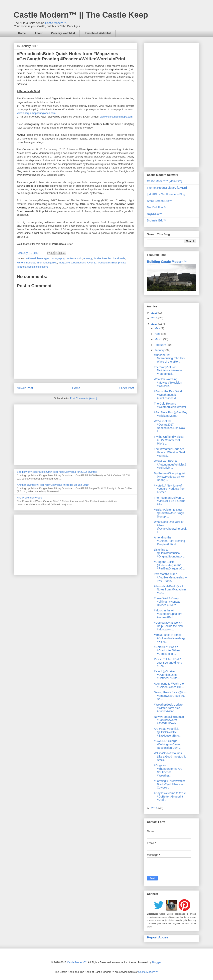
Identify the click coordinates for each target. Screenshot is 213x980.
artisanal (31, 258)
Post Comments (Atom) (83, 398)
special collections (38, 267)
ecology (88, 258)
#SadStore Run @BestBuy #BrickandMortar (171, 414)
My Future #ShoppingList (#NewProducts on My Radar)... (170, 477)
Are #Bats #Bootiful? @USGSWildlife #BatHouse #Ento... (168, 732)
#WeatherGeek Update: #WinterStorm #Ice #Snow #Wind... (169, 708)
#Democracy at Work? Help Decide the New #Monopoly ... (169, 626)
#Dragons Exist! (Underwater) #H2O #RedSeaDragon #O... (169, 565)
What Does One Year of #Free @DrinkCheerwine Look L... (170, 527)
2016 (155, 808)
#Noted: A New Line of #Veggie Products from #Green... (170, 489)
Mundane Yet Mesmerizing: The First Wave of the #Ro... (170, 358)
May (158, 328)
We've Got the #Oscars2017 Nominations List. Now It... (169, 426)
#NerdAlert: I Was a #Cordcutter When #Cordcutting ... (167, 650)
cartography (58, 258)
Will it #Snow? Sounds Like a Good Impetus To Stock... (170, 757)
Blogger (157, 962)
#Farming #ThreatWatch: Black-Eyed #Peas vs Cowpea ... (169, 784)
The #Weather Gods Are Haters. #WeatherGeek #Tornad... (170, 452)
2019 (155, 313)
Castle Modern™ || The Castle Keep (81, 15)
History (21, 263)
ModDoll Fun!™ (157, 207)
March (159, 339)
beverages (43, 258)
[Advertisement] (75, 434)
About (38, 33)
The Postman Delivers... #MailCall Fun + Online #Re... (170, 501)
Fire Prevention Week (29, 498)
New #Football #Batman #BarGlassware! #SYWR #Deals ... (169, 720)
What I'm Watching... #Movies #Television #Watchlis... (168, 383)
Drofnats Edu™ (157, 220)
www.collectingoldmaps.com (116, 117)
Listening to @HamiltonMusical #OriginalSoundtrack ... (170, 553)
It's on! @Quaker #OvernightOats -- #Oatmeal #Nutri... (167, 675)
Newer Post (25, 388)
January (160, 350)
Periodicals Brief (107, 263)
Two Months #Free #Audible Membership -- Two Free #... (170, 577)
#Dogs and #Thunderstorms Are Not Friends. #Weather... (168, 770)
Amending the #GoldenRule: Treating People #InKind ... (169, 541)
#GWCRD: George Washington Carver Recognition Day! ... (168, 744)
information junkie (47, 263)
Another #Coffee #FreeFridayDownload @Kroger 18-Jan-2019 (53, 485)
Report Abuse (158, 937)
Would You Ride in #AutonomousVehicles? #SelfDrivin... (170, 465)
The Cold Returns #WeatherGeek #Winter (170, 405)
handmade (119, 258)
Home (22, 33)
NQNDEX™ (154, 214)
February (161, 345)
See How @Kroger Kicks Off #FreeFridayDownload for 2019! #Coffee (57, 472)
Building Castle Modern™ (167, 262)
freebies (107, 258)
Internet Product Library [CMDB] (167, 188)
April (158, 334)
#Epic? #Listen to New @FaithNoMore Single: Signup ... (170, 513)
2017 (155, 324)
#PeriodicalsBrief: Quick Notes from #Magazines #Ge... (170, 590)
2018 (155, 318)
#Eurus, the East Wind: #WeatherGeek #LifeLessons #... (168, 395)
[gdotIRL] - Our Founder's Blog (166, 194)
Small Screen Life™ (159, 201)
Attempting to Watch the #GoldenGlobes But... (169, 685)
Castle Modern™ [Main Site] (164, 181)
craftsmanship (74, 258)
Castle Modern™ (56, 23)
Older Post (127, 388)
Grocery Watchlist (63, 33)
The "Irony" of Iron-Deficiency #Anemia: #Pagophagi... (168, 371)
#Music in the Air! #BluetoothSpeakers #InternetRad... (168, 614)
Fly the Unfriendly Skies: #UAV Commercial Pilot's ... (169, 440)
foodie (97, 258)
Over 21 (92, 263)
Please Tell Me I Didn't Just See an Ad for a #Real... (168, 663)
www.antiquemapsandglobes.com (36, 113)
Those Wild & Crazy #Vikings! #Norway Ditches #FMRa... (167, 602)
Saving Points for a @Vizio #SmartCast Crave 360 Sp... (171, 696)
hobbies (31, 263)
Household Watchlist (97, 33)
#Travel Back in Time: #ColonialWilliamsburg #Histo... (169, 638)
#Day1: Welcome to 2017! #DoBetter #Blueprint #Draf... (170, 797)
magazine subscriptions (72, 263)
